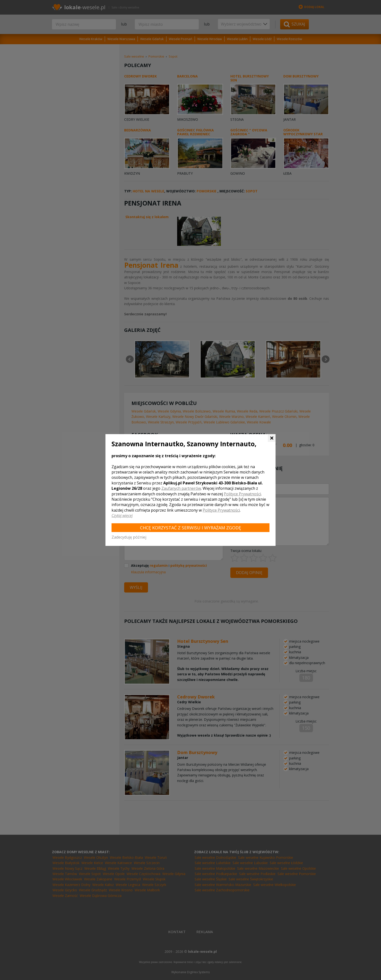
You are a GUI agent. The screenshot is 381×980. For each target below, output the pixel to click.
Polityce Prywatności (242, 494)
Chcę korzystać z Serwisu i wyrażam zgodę (190, 528)
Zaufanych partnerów (181, 488)
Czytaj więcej (122, 516)
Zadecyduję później (129, 537)
